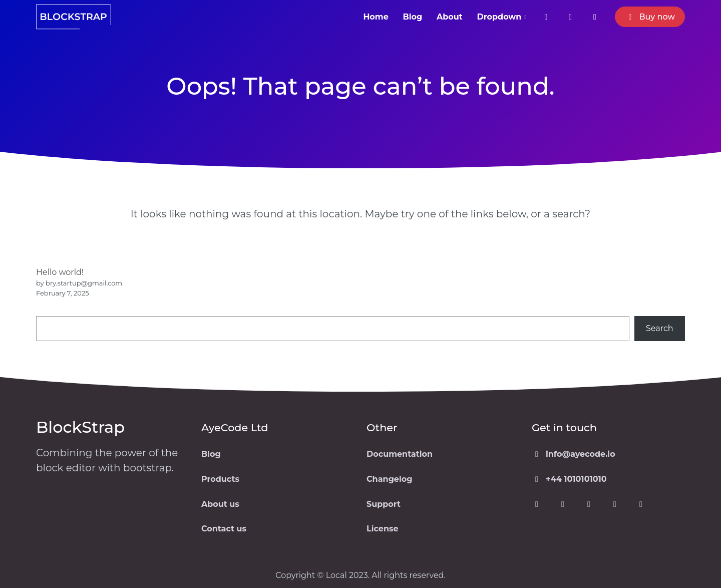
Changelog (389, 479)
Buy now (650, 17)
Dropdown (499, 17)
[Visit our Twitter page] (563, 504)
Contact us (224, 529)
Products (220, 479)
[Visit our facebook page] (546, 17)
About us (220, 504)
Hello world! (60, 272)
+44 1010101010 (569, 479)
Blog (413, 17)
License (383, 529)
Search (660, 328)
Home (376, 17)
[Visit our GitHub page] (641, 504)
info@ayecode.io (574, 454)
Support (384, 504)
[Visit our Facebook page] (537, 504)
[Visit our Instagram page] (595, 17)
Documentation (400, 454)
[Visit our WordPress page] (615, 504)
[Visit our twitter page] (571, 17)
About (450, 17)
